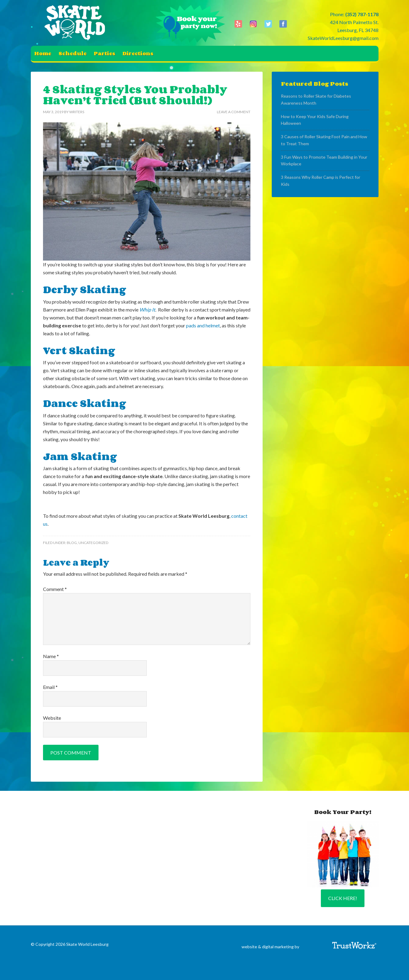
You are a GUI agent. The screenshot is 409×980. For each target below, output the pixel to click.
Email (50, 687)
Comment (55, 589)
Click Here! (343, 898)
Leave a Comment (234, 112)
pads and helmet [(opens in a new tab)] (203, 325)
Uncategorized (93, 543)
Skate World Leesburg (77, 23)
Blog (72, 543)
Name (51, 656)
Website (52, 718)
